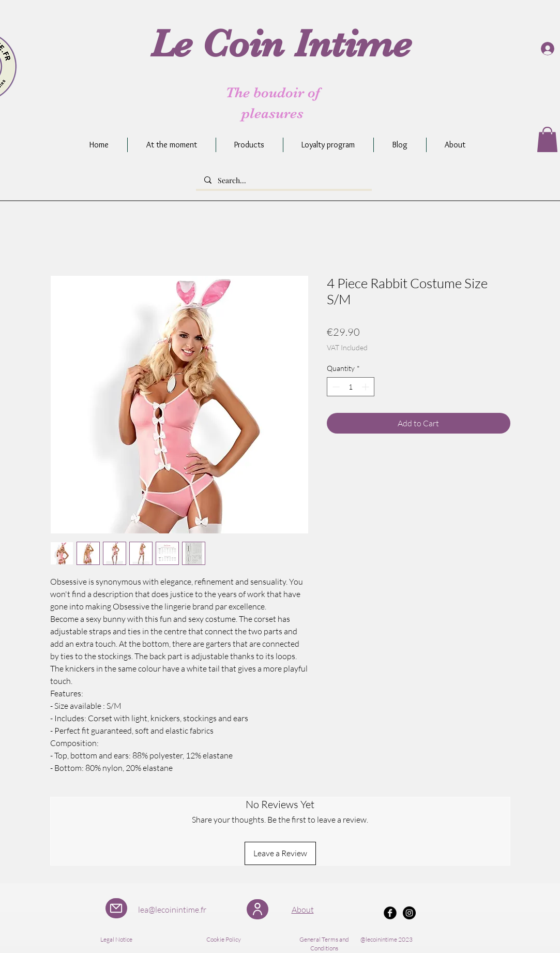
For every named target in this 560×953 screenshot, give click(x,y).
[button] (547, 139)
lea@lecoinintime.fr (172, 910)
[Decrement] (335, 387)
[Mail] (116, 908)
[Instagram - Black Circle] (409, 913)
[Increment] (366, 387)
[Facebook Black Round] (390, 913)
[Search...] (284, 181)
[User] (258, 909)
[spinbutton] (351, 387)
